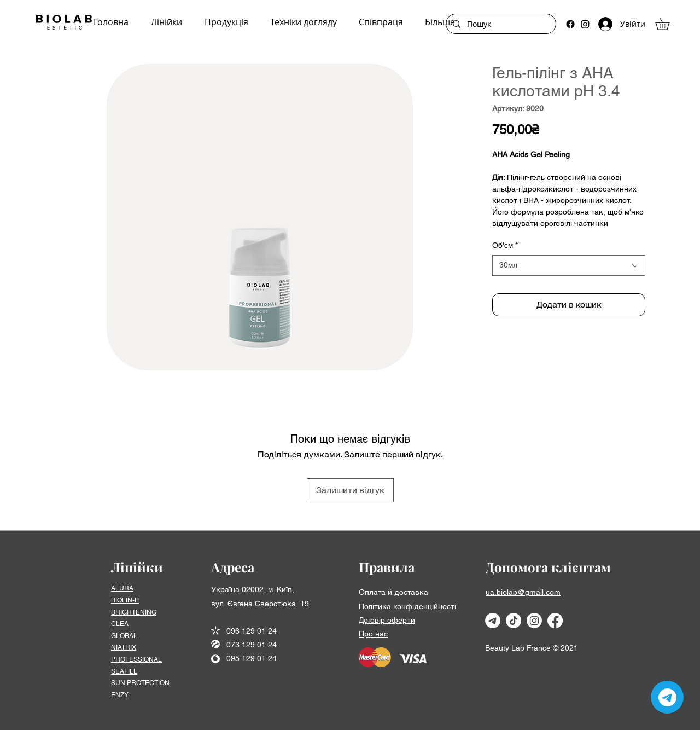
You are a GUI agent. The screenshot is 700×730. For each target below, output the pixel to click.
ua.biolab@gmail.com (523, 592)
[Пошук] (500, 24)
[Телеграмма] (493, 621)
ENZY (120, 695)
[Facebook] (570, 24)
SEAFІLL (124, 671)
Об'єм (505, 245)
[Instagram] (585, 24)
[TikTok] (514, 621)
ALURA (122, 588)
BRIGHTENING (134, 612)
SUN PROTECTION (140, 683)
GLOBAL (124, 636)
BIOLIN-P (125, 600)
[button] (668, 24)
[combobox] (569, 265)
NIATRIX (124, 647)
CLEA (120, 624)
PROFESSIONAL (136, 659)
